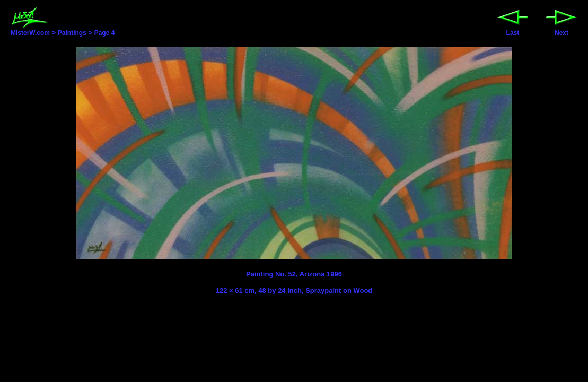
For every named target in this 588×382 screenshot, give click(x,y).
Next (561, 30)
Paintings (72, 33)
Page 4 (105, 33)
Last (513, 30)
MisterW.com (30, 30)
